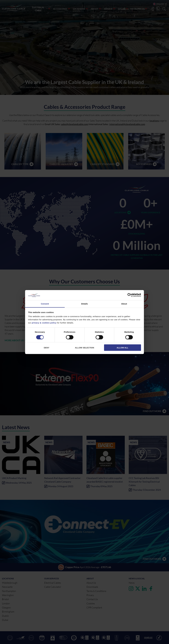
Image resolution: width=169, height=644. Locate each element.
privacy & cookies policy (44, 323)
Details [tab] (84, 304)
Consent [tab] (45, 304)
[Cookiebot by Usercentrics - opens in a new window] (129, 295)
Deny (47, 348)
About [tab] (124, 304)
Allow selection (85, 348)
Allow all (123, 348)
